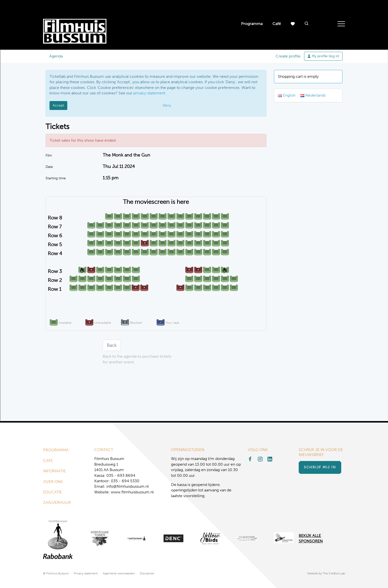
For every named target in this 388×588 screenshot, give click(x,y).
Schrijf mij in (320, 467)
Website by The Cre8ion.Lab (326, 573)
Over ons (53, 482)
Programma (252, 24)
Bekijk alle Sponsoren (311, 538)
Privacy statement (86, 573)
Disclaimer (147, 573)
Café (277, 24)
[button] (307, 24)
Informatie (54, 471)
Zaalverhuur (57, 502)
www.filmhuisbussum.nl (132, 492)
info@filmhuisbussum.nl (128, 486)
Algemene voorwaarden (119, 573)
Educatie (52, 492)
